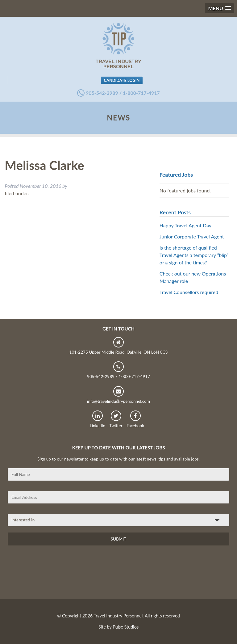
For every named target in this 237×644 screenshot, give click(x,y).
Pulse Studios (126, 627)
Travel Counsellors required (189, 292)
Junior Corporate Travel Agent (192, 236)
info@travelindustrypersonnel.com (118, 395)
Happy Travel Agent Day (185, 225)
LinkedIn (98, 419)
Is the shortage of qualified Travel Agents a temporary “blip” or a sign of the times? (194, 255)
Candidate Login (122, 80)
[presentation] (55, 575)
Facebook (135, 419)
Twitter (116, 419)
